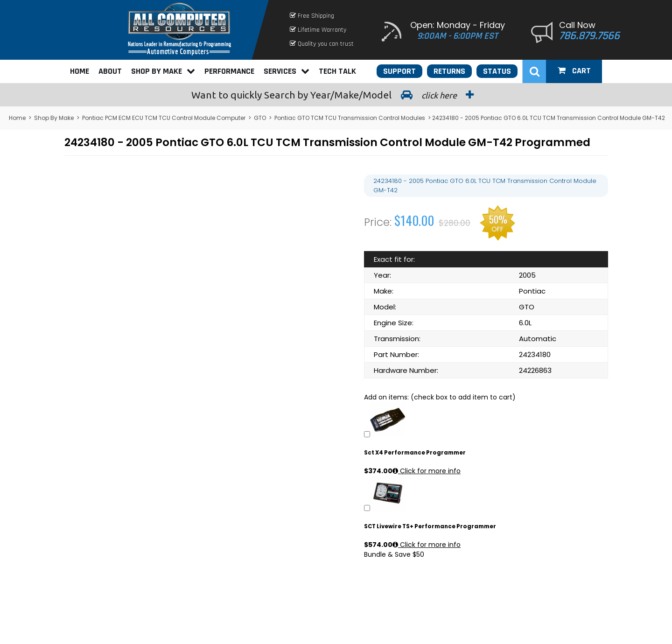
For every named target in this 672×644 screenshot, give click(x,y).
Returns (449, 71)
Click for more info (427, 471)
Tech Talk (337, 71)
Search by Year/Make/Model (336, 95)
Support (399, 71)
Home (80, 71)
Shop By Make (163, 71)
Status (497, 71)
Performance (229, 71)
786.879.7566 (589, 36)
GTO (260, 118)
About (110, 71)
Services (287, 71)
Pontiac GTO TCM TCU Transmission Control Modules (350, 118)
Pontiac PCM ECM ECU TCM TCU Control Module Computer (164, 118)
